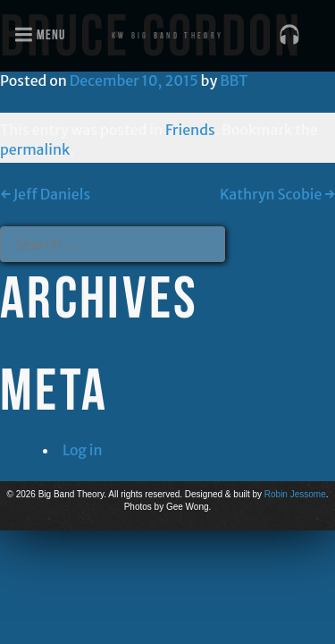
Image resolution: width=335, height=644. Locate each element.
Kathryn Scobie (277, 194)
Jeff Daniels (45, 194)
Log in (83, 450)
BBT (234, 80)
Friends (190, 130)
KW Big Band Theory (167, 35)
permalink (35, 149)
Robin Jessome (295, 494)
